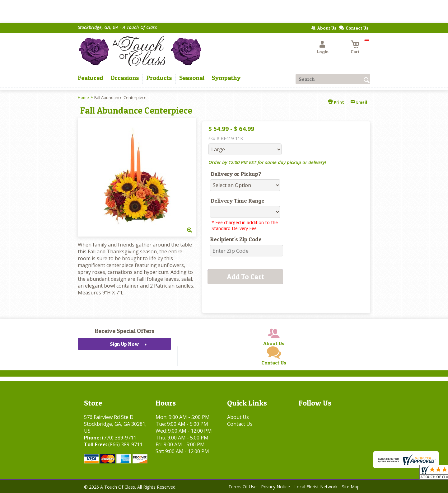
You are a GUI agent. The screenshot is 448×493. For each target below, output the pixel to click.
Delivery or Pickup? (236, 174)
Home (83, 97)
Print (336, 102)
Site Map (351, 487)
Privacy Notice (275, 487)
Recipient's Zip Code (236, 239)
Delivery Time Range (238, 201)
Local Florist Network (316, 487)
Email (359, 102)
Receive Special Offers (124, 331)
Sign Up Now (124, 344)
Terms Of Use (243, 487)
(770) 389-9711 (119, 438)
